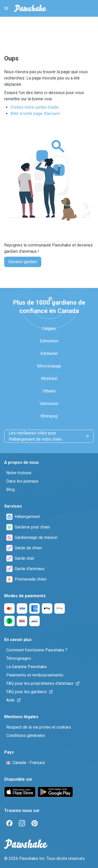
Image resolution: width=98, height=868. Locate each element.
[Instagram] (22, 823)
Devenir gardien (23, 262)
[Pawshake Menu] (6, 8)
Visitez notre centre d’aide (34, 107)
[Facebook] (9, 823)
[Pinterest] (34, 823)
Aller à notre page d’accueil (35, 113)
